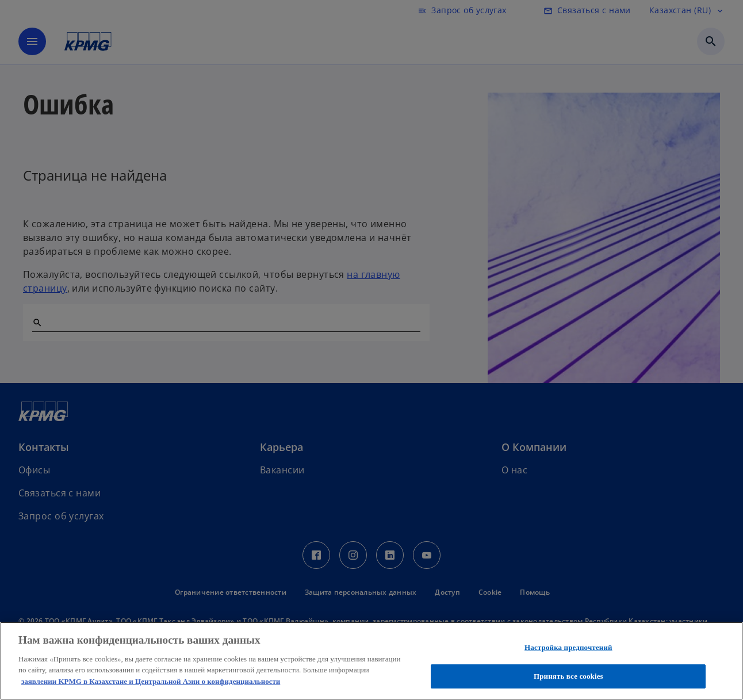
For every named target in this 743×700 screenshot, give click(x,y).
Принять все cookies (568, 676)
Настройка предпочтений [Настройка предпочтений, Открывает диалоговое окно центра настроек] (568, 647)
